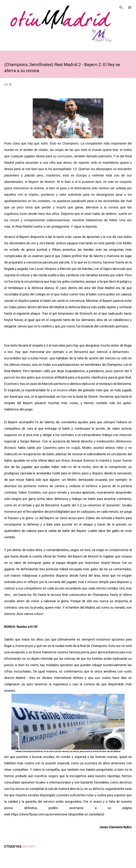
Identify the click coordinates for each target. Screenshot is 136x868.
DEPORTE (29, 847)
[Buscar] (121, 6)
